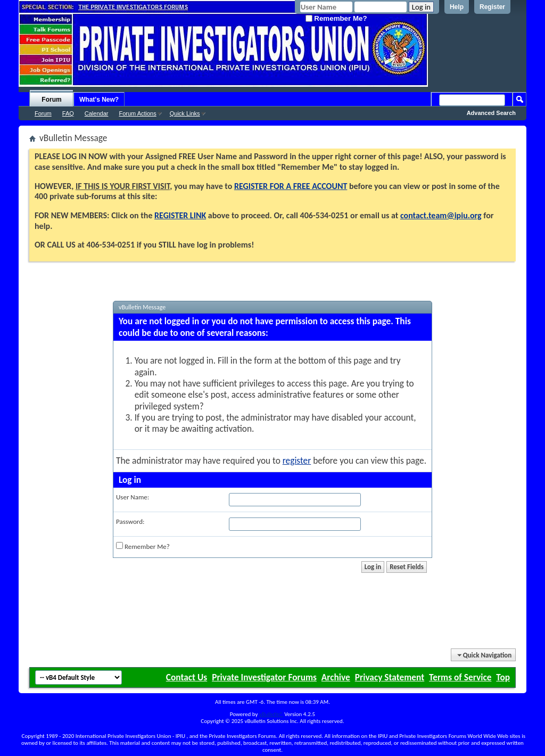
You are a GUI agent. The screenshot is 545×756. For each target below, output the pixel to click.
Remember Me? (336, 18)
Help (457, 7)
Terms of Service (460, 677)
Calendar (97, 113)
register (297, 461)
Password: (130, 521)
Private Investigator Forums (264, 677)
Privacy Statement (390, 677)
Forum (51, 100)
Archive (336, 677)
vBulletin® (271, 714)
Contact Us (187, 677)
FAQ (68, 113)
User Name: (133, 497)
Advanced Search (491, 113)
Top (503, 677)
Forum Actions (137, 113)
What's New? (99, 100)
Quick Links (185, 113)
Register (492, 7)
